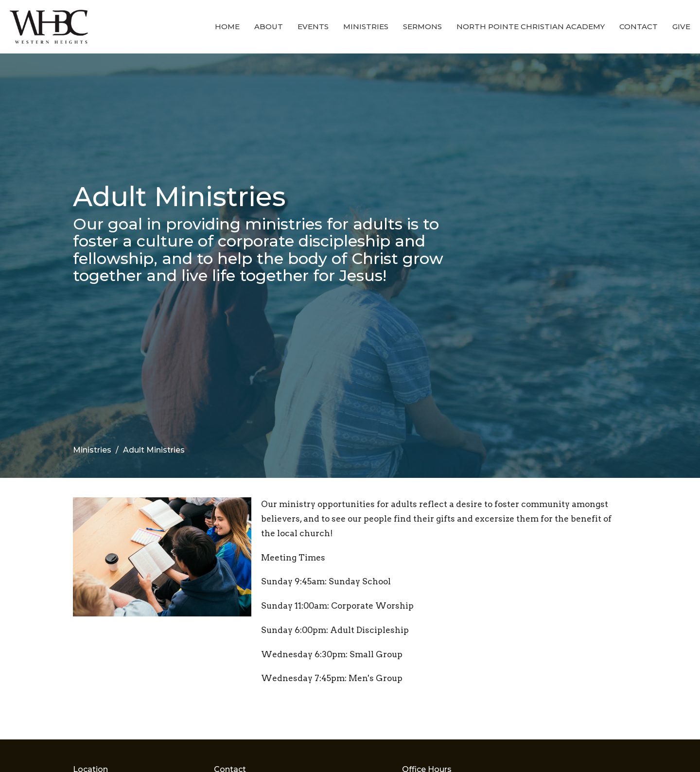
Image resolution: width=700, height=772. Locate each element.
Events (313, 26)
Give (681, 26)
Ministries (366, 26)
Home (227, 26)
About (269, 26)
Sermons (422, 26)
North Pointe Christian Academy (531, 26)
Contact (639, 26)
